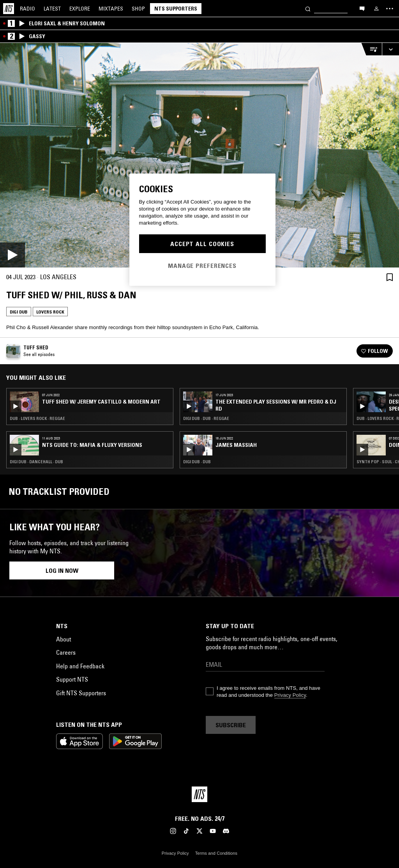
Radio (27, 9)
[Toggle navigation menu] (390, 9)
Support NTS (72, 679)
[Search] (308, 8)
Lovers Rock (50, 312)
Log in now (62, 570)
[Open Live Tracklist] (371, 49)
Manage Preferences (202, 266)
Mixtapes (111, 9)
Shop (138, 9)
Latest (52, 9)
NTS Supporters (176, 9)
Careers (66, 652)
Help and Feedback (80, 666)
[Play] (199, 155)
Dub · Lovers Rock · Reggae (37, 418)
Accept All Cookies (202, 244)
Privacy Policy (290, 695)
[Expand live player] (390, 49)
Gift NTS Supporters (81, 693)
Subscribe (231, 725)
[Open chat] (362, 8)
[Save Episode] (390, 277)
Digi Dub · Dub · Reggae (206, 418)
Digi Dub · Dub (197, 462)
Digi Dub (19, 312)
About (64, 639)
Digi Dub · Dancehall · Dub (36, 462)
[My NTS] (376, 9)
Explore (80, 9)
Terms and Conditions (216, 853)
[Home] (9, 9)
